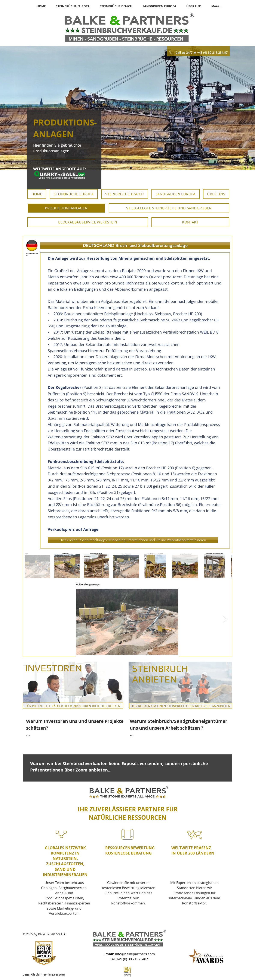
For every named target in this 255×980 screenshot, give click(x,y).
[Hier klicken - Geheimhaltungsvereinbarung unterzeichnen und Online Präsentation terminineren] (133, 540)
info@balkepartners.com (135, 954)
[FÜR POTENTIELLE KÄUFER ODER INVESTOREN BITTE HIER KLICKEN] (73, 706)
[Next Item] (225, 619)
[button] (135, 245)
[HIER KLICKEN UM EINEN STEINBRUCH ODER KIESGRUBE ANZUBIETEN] (181, 706)
